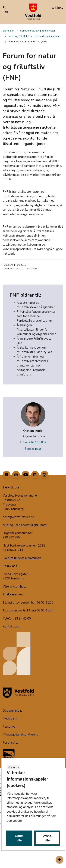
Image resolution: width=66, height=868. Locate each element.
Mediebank (10, 719)
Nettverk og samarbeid (47, 36)
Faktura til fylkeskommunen (22, 558)
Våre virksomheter (15, 587)
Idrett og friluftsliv (19, 36)
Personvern (11, 727)
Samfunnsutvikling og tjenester (38, 31)
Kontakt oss (11, 626)
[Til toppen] (59, 860)
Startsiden (8, 31)
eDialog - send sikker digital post (25, 525)
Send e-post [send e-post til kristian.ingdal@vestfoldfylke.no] (33, 449)
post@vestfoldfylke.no (18, 517)
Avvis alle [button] (47, 838)
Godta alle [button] (19, 838)
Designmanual (12, 711)
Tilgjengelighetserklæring (20, 735)
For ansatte (11, 743)
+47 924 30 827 (36, 442)
